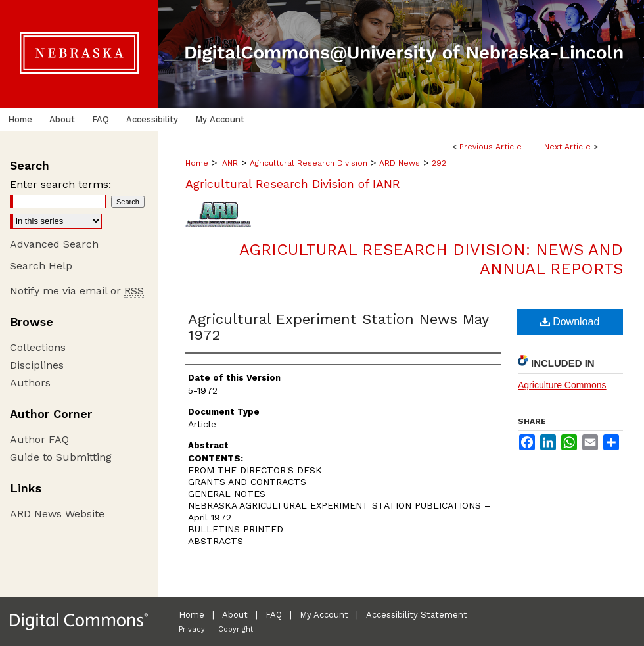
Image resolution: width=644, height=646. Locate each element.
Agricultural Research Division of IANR (293, 184)
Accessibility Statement (417, 615)
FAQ (274, 615)
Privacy (192, 629)
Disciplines (37, 365)
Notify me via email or (77, 291)
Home (197, 163)
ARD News (400, 163)
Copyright (236, 629)
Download (570, 322)
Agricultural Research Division (309, 163)
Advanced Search (54, 244)
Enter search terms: (60, 184)
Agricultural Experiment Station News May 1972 (338, 327)
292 (439, 163)
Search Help (41, 266)
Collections (38, 347)
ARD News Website (57, 514)
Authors (30, 383)
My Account (324, 615)
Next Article (567, 147)
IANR (229, 163)
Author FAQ (39, 439)
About (235, 615)
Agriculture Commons (562, 385)
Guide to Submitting (61, 457)
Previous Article (491, 147)
